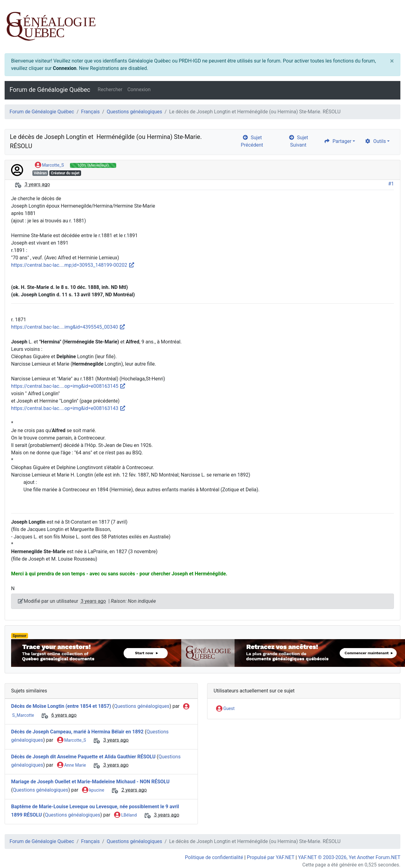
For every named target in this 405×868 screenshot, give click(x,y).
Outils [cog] (375, 141)
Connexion (64, 68)
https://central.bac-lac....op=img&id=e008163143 (68, 408)
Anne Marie (72, 765)
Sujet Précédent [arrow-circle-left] (252, 141)
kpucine (93, 790)
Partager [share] (338, 141)
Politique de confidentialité (214, 857)
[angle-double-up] (388, 849)
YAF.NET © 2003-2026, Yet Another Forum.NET (349, 857)
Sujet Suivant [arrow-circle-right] (298, 141)
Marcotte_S (49, 165)
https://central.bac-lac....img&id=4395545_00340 (68, 327)
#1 (391, 184)
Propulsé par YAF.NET (271, 857)
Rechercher (110, 89)
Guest (225, 709)
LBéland (125, 815)
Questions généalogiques (134, 112)
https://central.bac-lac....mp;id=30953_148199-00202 (73, 265)
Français (90, 112)
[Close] (392, 61)
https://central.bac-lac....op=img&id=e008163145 (68, 386)
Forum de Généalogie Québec (50, 90)
